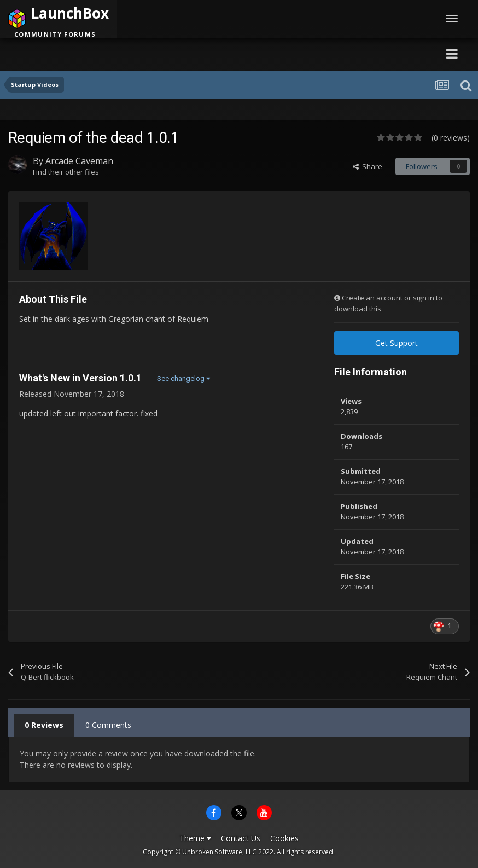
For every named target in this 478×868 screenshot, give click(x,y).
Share (368, 166)
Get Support (397, 343)
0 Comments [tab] (108, 725)
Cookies (284, 838)
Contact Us (241, 838)
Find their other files (66, 172)
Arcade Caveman (79, 161)
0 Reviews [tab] (44, 725)
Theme (195, 838)
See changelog (183, 378)
